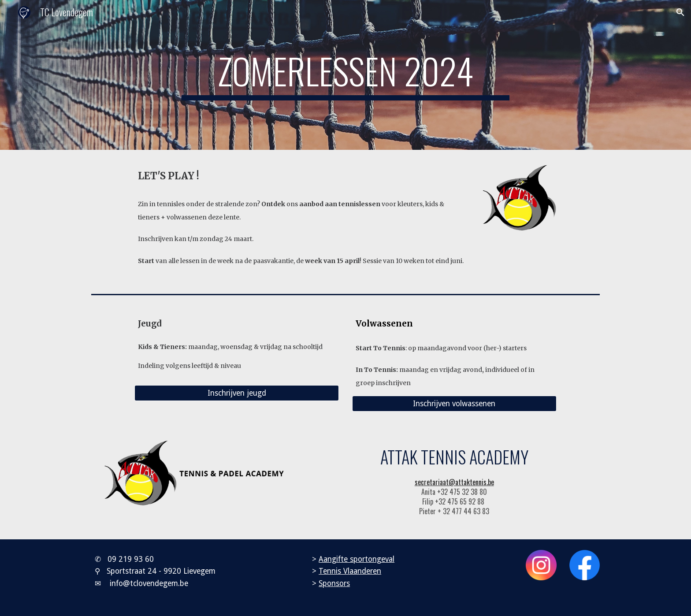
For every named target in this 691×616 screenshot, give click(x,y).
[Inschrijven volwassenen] (454, 404)
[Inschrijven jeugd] (237, 393)
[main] (345, 75)
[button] (680, 12)
